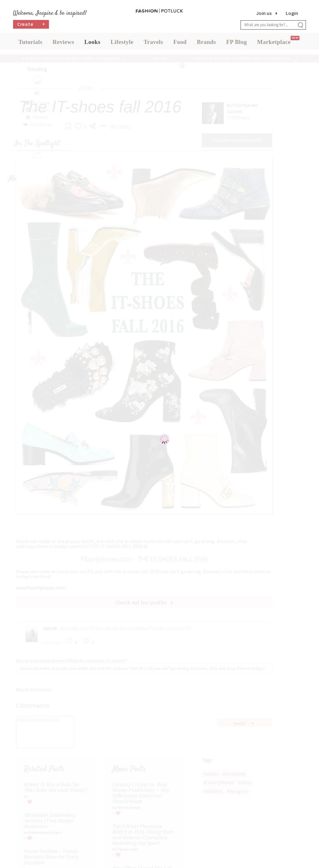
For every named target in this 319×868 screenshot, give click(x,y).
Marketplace (274, 43)
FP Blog (237, 43)
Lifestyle (122, 43)
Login (292, 13)
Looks (93, 43)
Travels (153, 43)
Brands (207, 43)
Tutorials (30, 43)
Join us (264, 13)
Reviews (63, 43)
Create (31, 27)
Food (180, 43)
